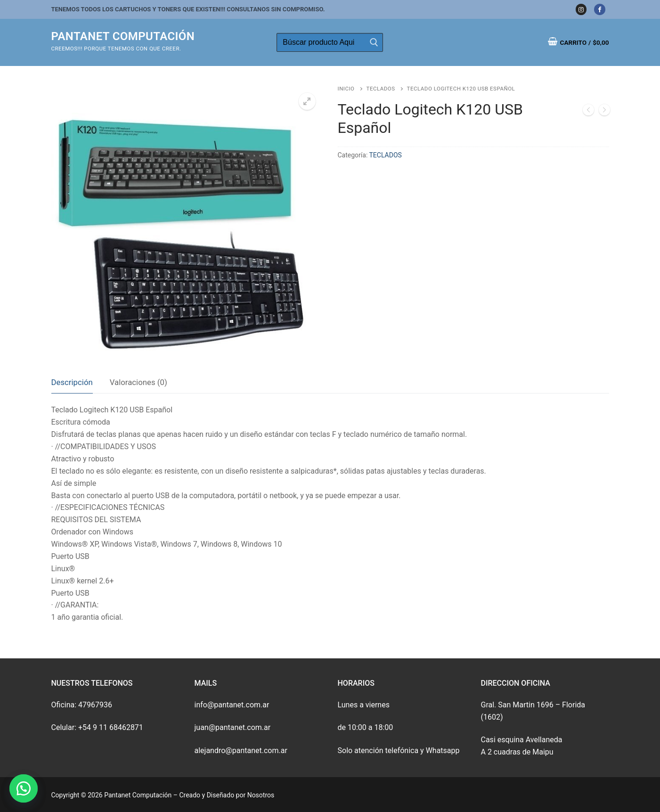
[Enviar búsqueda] (374, 42)
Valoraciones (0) (139, 382)
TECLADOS (381, 89)
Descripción (72, 382)
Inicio (346, 89)
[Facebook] (599, 9)
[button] (24, 788)
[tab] (72, 383)
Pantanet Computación (123, 36)
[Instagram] (581, 9)
